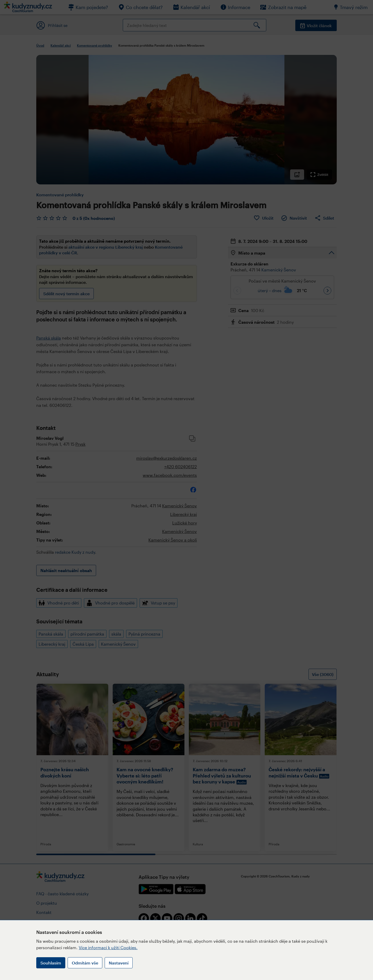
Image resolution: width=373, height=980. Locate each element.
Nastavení (119, 963)
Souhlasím (51, 963)
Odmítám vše (85, 963)
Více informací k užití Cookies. (108, 947)
